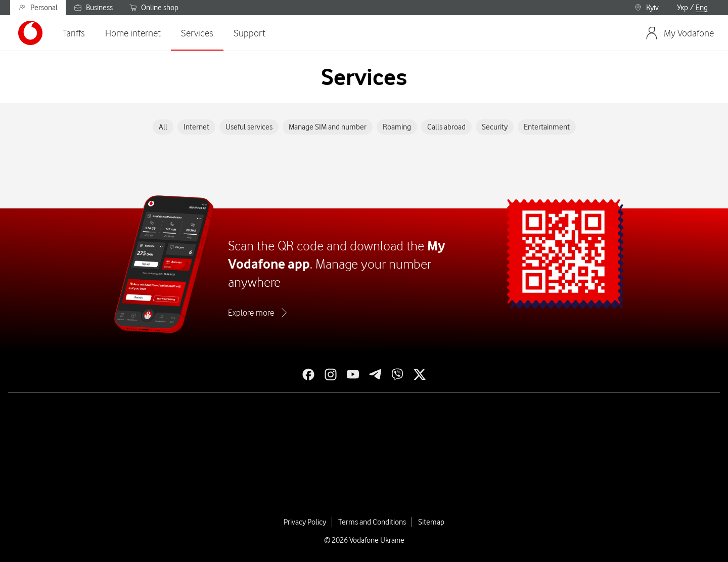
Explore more (251, 313)
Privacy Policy (305, 522)
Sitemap (431, 522)
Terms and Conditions (372, 522)
